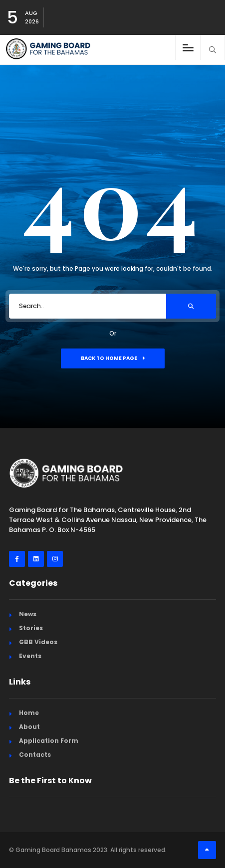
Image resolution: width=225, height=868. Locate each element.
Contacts (35, 755)
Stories (31, 628)
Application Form (49, 741)
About (29, 727)
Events (30, 656)
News (28, 614)
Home (29, 713)
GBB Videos (38, 642)
